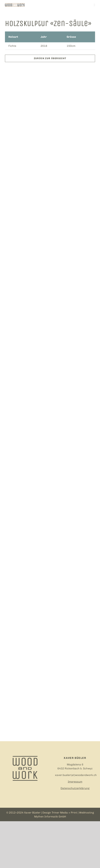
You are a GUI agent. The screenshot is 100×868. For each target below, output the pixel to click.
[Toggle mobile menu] (94, 5)
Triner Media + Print (64, 813)
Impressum (75, 782)
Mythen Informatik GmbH (50, 817)
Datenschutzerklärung (75, 788)
